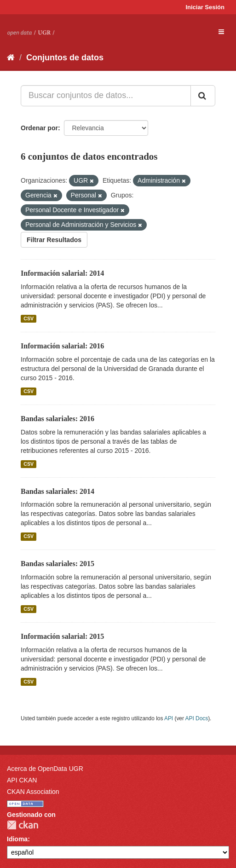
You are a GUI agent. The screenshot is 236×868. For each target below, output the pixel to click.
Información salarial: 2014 (62, 273)
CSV (29, 318)
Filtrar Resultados (54, 240)
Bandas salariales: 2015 (58, 564)
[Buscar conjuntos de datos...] (106, 96)
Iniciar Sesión (205, 7)
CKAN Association (33, 792)
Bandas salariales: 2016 (58, 419)
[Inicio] (11, 58)
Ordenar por (39, 128)
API (169, 718)
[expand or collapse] (221, 32)
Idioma (17, 839)
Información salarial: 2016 (62, 346)
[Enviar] (203, 96)
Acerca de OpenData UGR (45, 769)
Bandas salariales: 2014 (58, 491)
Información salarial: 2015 (62, 636)
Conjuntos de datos (65, 58)
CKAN (23, 825)
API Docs (197, 718)
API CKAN (22, 780)
